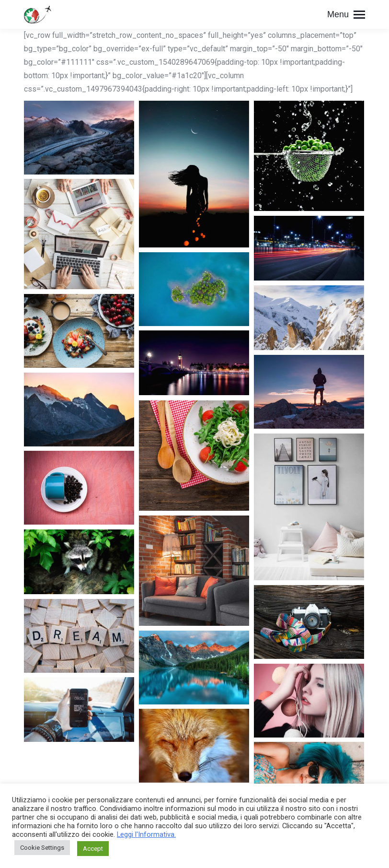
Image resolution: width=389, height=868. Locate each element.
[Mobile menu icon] (346, 14)
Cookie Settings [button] (42, 848)
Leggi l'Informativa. (146, 834)
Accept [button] (93, 849)
